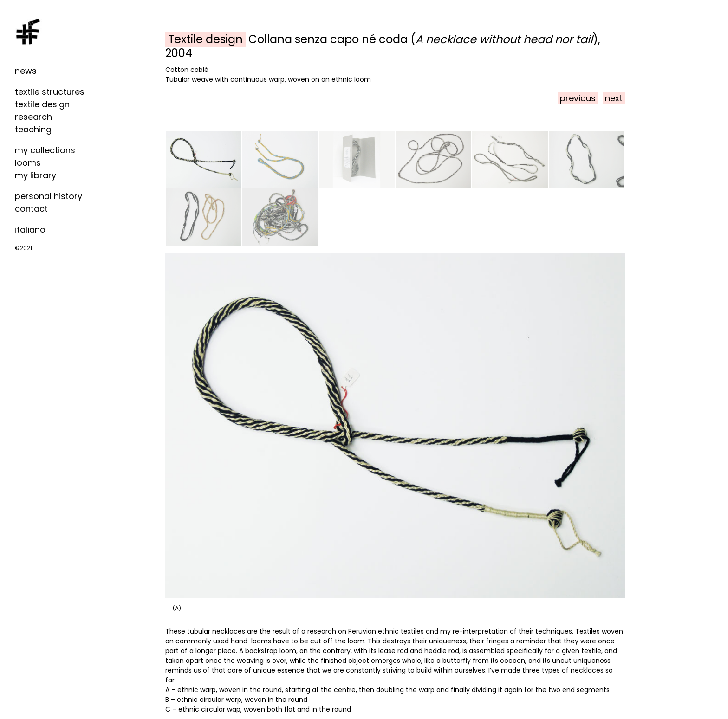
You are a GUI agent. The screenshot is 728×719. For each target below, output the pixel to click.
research (33, 117)
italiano (30, 230)
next (614, 98)
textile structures (50, 92)
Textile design (205, 39)
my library (36, 175)
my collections (45, 150)
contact (31, 209)
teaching (33, 129)
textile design (42, 104)
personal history (49, 196)
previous (578, 98)
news (26, 71)
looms (28, 163)
